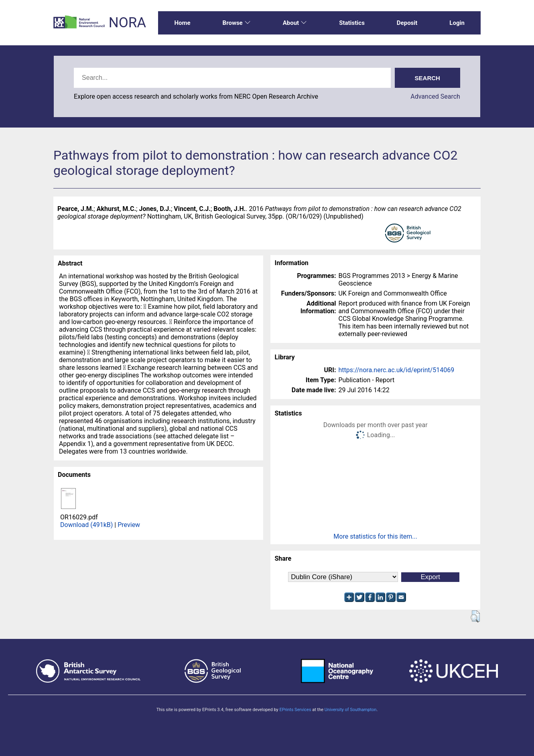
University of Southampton (351, 710)
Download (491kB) (86, 525)
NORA (127, 23)
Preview (129, 525)
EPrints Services (295, 710)
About (295, 23)
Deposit (407, 23)
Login (457, 23)
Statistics (352, 23)
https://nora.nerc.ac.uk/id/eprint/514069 (396, 370)
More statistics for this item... (375, 536)
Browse (237, 23)
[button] (475, 616)
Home (182, 23)
